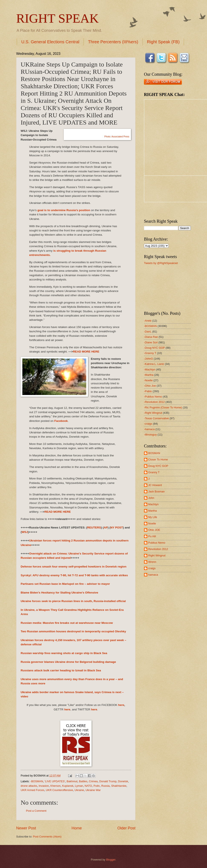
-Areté (148, 321)
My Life (153, 517)
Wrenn (152, 562)
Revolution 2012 (158, 549)
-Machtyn (150, 369)
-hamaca (149, 429)
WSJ (25, 532)
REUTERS (94, 528)
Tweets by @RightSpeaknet (161, 263)
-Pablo (148, 391)
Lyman (79, 786)
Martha (152, 511)
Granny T (154, 472)
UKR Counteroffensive (59, 790)
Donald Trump (108, 781)
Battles (83, 781)
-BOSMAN (37, 781)
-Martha (149, 375)
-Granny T (150, 353)
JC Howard (155, 485)
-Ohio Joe (150, 386)
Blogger (111, 860)
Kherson (56, 786)
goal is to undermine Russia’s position (64, 210)
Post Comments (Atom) (47, 837)
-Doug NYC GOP (154, 348)
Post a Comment (36, 811)
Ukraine (79, 790)
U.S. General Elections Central (50, 42)
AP (106, 528)
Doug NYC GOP (158, 466)
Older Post (126, 828)
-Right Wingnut (153, 413)
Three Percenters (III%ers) (113, 42)
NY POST (117, 528)
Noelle (152, 523)
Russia (105, 786)
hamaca (153, 575)
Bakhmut (72, 781)
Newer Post (26, 828)
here (121, 705)
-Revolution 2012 (154, 402)
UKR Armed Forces (32, 790)
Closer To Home (158, 459)
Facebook (61, 421)
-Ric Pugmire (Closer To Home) (163, 407)
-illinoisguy (150, 435)
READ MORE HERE (86, 352)
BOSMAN (154, 453)
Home (77, 828)
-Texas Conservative (156, 418)
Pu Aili (152, 536)
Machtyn (153, 504)
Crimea (93, 781)
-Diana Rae (151, 337)
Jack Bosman (156, 491)
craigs (152, 568)
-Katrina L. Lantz (154, 364)
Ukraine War (93, 790)
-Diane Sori (151, 342)
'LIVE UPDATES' (55, 781)
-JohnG (148, 359)
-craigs (148, 424)
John (151, 498)
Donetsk (123, 781)
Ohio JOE (154, 530)
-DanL (148, 332)
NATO (88, 786)
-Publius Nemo (153, 397)
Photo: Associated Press (117, 136)
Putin (97, 786)
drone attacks (29, 786)
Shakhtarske (119, 786)
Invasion (44, 786)
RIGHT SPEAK (57, 18)
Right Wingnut (157, 555)
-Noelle (148, 380)
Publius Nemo (157, 543)
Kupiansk (68, 786)
